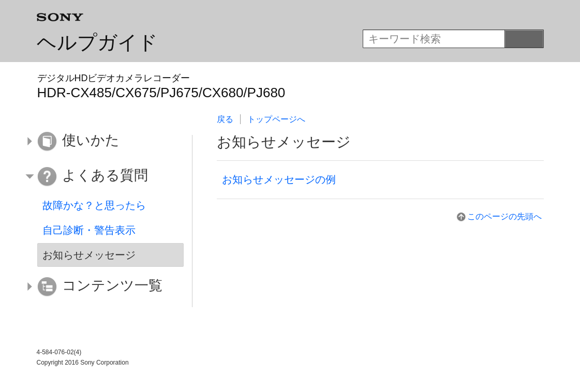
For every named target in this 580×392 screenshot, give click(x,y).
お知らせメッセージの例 (279, 179)
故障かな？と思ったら (94, 205)
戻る (225, 119)
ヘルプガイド (97, 42)
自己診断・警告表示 (89, 230)
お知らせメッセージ (89, 255)
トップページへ (276, 119)
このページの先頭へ (504, 216)
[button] (103, 142)
